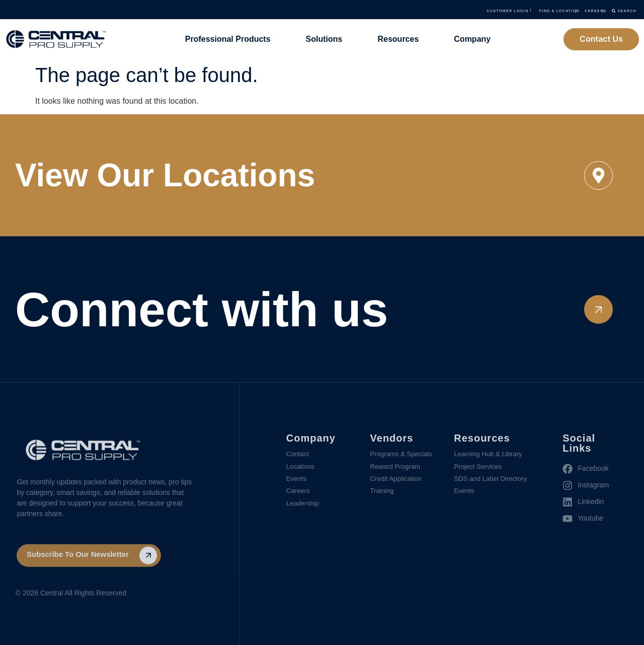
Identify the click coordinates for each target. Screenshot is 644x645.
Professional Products (228, 39)
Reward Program (397, 468)
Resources (398, 39)
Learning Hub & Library (490, 455)
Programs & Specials (403, 455)
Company (472, 39)
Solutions (324, 39)
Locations (301, 468)
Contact (298, 455)
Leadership (304, 507)
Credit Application (398, 481)
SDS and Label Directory (493, 481)
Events (297, 481)
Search (608, 10)
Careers (299, 494)
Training (383, 494)
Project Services (479, 468)
